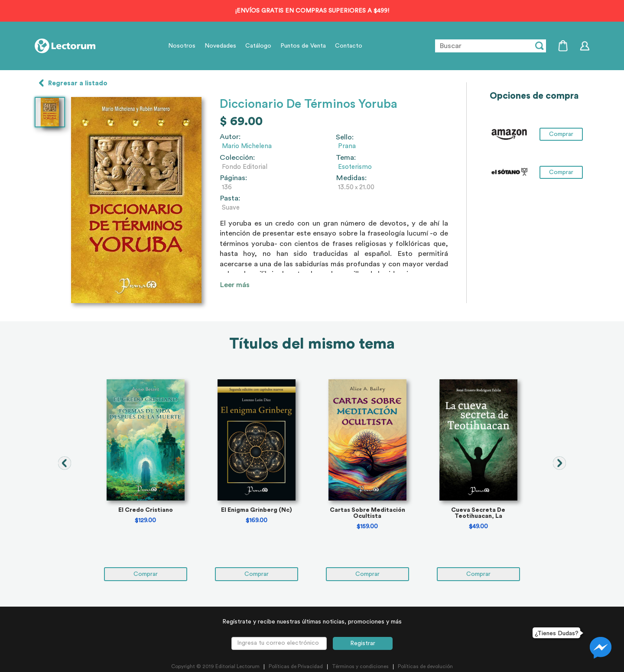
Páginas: (233, 178)
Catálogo (258, 46)
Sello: (345, 137)
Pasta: (230, 198)
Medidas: (351, 178)
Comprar (561, 134)
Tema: (346, 158)
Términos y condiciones (360, 666)
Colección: (237, 158)
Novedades (220, 46)
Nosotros (182, 46)
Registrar (363, 643)
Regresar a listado (78, 83)
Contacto (349, 46)
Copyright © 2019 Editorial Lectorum (215, 666)
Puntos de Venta (303, 46)
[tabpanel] (146, 480)
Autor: (230, 137)
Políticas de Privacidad (296, 666)
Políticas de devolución (425, 666)
